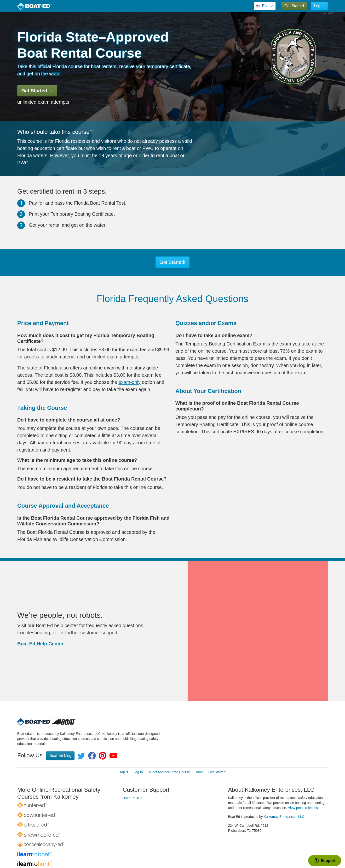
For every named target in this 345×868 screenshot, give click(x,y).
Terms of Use (222, 852)
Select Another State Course (169, 737)
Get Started (294, 6)
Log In (319, 6)
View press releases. (303, 773)
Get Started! (172, 262)
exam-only (130, 382)
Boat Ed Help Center (40, 626)
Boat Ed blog (60, 720)
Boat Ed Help (133, 763)
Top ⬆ (124, 737)
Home (199, 737)
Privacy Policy (198, 852)
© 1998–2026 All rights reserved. (166, 852)
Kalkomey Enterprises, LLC (284, 781)
